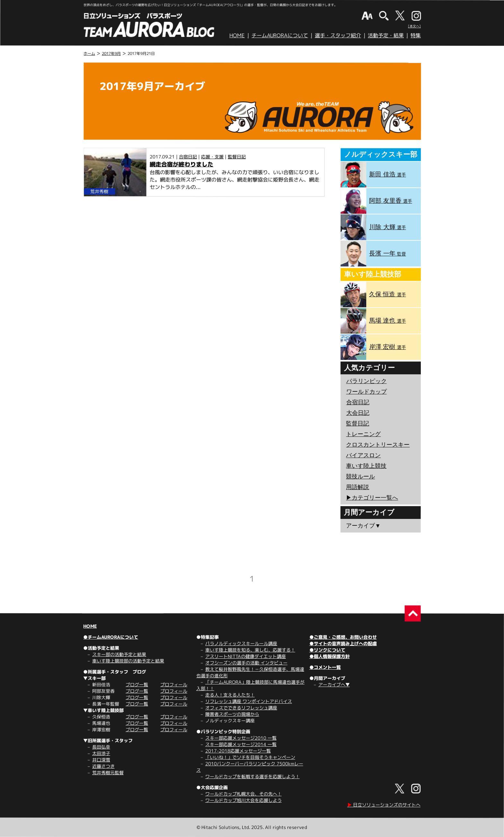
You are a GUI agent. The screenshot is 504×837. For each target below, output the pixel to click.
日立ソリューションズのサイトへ (384, 805)
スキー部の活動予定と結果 (119, 654)
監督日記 (237, 157)
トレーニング (363, 434)
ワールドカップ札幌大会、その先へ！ (243, 794)
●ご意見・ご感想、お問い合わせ (343, 637)
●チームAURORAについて (111, 637)
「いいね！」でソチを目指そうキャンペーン (250, 757)
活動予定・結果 (386, 35)
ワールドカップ (367, 392)
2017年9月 (111, 53)
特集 (416, 35)
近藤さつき (103, 766)
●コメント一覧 (325, 667)
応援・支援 (212, 157)
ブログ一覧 (137, 685)
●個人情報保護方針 (330, 656)
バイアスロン (363, 455)
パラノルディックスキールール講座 (241, 643)
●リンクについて (327, 650)
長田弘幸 (101, 747)
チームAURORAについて (280, 35)
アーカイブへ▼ (334, 685)
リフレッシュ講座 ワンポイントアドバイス (249, 701)
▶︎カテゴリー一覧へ (372, 498)
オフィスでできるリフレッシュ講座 (241, 708)
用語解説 (358, 487)
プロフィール (174, 685)
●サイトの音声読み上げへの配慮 (343, 643)
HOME (237, 35)
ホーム (89, 53)
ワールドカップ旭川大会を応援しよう (243, 800)
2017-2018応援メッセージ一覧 (238, 751)
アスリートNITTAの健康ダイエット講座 (246, 656)
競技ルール (360, 476)
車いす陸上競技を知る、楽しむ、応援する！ (250, 650)
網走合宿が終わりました (181, 164)
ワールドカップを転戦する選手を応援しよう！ (252, 776)
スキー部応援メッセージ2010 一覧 (241, 738)
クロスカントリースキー (378, 445)
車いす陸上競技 (366, 466)
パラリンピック (367, 381)
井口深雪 (101, 760)
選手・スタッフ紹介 (338, 35)
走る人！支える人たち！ (230, 695)
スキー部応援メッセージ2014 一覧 (241, 744)
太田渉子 (101, 753)
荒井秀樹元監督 (108, 773)
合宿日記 (188, 157)
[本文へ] (414, 26)
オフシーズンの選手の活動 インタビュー (246, 663)
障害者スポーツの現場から (232, 714)
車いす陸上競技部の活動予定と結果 (128, 661)
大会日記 (358, 413)
